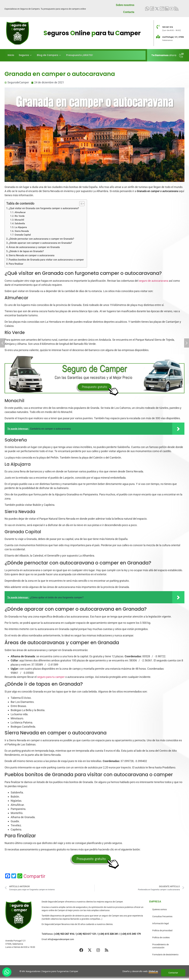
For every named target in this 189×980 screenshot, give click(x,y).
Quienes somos (160, 909)
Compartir (34, 876)
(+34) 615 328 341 (108, 934)
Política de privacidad (162, 930)
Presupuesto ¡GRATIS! (79, 55)
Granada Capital (23, 235)
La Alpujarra (21, 227)
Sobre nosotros (125, 5)
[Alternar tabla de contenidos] (80, 204)
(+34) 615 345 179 (131, 934)
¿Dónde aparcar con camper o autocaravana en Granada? (40, 243)
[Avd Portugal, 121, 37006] (158, 37)
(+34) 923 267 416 (64, 934)
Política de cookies (161, 937)
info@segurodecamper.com (61, 939)
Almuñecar (20, 212)
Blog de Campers (49, 55)
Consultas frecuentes (162, 916)
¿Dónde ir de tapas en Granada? (26, 251)
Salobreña (20, 223)
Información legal (160, 923)
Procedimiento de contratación (160, 946)
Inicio (11, 55)
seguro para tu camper (51, 677)
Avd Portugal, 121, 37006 (173, 37)
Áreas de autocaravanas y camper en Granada (34, 247)
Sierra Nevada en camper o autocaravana (32, 255)
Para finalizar (16, 264)
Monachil (19, 220)
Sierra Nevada (22, 231)
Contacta (129, 12)
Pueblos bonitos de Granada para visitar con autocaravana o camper (46, 260)
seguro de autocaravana (154, 281)
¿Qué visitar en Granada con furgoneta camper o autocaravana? (44, 208)
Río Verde (20, 216)
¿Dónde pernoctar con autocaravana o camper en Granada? (41, 239)
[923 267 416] (158, 27)
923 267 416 (168, 27)
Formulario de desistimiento (165, 955)
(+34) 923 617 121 (86, 934)
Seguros (25, 55)
